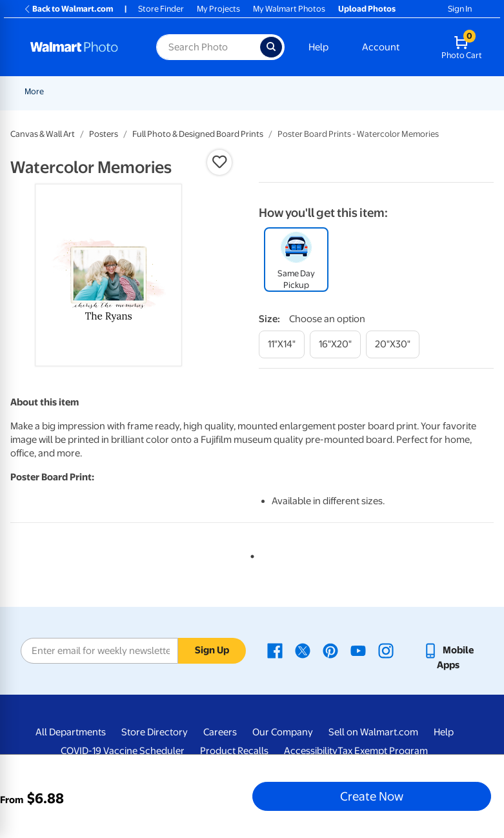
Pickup (196, 91)
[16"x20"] (335, 344)
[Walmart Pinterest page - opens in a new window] (330, 650)
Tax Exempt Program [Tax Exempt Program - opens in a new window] (383, 751)
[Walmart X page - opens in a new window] (303, 650)
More (375, 91)
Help (318, 47)
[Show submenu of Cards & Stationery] (349, 91)
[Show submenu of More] (390, 91)
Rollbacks (38, 91)
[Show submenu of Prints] (258, 91)
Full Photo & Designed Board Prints (198, 134)
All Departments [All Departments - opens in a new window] (71, 732)
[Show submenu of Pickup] (214, 91)
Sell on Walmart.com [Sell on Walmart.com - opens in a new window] (373, 732)
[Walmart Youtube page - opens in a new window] (358, 650)
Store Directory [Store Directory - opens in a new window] (155, 732)
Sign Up (212, 650)
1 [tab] (250, 554)
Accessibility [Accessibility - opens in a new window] (311, 751)
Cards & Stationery (309, 91)
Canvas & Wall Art (43, 134)
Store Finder (161, 9)
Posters (104, 134)
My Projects (218, 9)
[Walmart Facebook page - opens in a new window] (275, 650)
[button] (219, 162)
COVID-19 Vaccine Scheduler (123, 751)
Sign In (460, 9)
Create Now (372, 796)
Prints (241, 91)
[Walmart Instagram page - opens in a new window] (386, 650)
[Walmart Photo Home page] (79, 47)
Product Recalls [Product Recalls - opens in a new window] (234, 751)
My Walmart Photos (289, 9)
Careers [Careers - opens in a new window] (220, 732)
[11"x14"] (282, 344)
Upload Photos (367, 9)
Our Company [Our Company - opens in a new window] (283, 732)
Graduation (146, 91)
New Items (91, 91)
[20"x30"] (393, 344)
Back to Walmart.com (68, 9)
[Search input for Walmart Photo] (208, 47)
